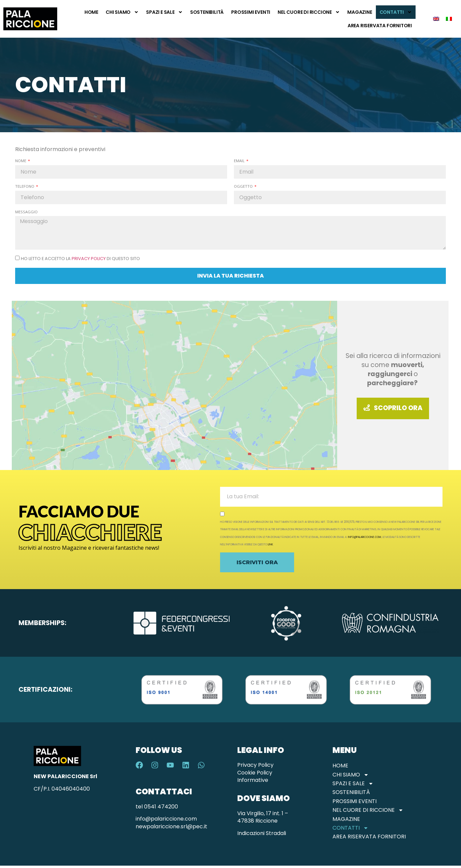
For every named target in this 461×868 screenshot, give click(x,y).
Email (240, 161)
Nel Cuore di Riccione (309, 12)
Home (91, 12)
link (270, 545)
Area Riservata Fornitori (380, 26)
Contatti (396, 12)
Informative (253, 780)
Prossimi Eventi (251, 12)
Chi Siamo (122, 12)
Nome (21, 161)
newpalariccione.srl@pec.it (171, 826)
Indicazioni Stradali (262, 833)
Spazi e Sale (164, 12)
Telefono (25, 186)
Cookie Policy (255, 773)
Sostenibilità (207, 12)
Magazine (360, 12)
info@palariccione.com (365, 537)
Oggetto (244, 186)
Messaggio (26, 212)
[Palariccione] (174, 385)
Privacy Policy (89, 259)
